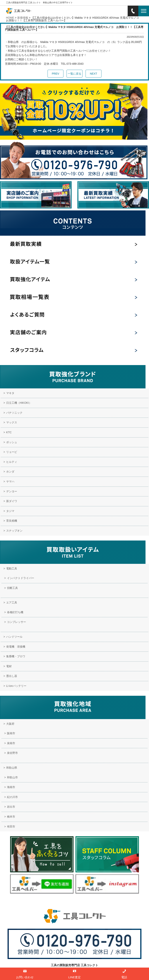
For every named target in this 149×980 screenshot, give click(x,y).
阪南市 (11, 733)
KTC (9, 432)
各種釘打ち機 (15, 612)
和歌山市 (12, 777)
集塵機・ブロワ (16, 656)
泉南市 (11, 743)
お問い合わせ (76, 902)
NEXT (93, 74)
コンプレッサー (16, 622)
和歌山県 (12, 768)
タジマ (10, 511)
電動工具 (12, 568)
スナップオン (14, 531)
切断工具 (12, 588)
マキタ (10, 393)
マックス (12, 422)
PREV (55, 74)
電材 (9, 666)
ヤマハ (10, 481)
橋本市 (11, 817)
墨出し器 (12, 676)
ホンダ (10, 472)
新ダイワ (12, 501)
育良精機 (12, 521)
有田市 (11, 827)
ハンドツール (14, 637)
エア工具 (12, 602)
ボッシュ (12, 442)
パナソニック (14, 413)
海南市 (11, 787)
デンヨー (12, 491)
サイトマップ (95, 902)
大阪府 (10, 724)
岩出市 (11, 807)
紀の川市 (12, 797)
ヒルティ (12, 462)
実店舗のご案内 (56, 902)
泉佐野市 (12, 753)
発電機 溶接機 (16, 647)
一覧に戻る (74, 74)
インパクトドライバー (21, 578)
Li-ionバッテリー (16, 686)
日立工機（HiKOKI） (19, 403)
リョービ (12, 452)
